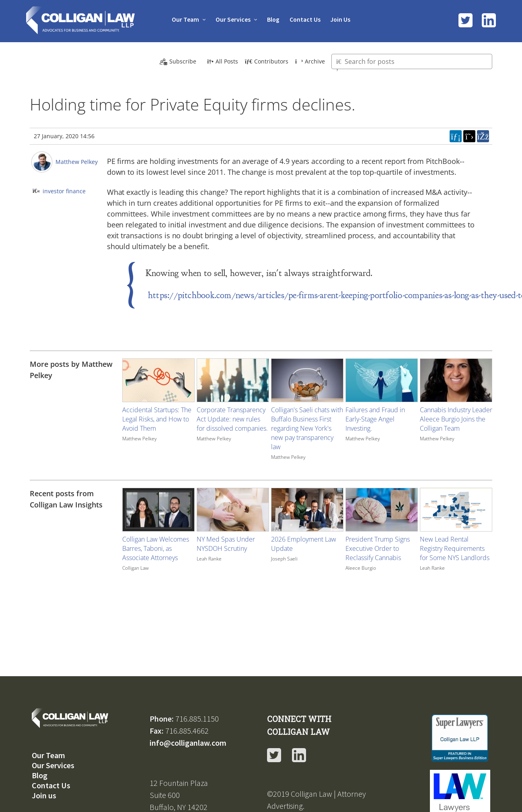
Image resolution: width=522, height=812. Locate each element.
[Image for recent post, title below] (158, 510)
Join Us (342, 19)
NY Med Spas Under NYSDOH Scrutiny (226, 544)
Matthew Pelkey (77, 162)
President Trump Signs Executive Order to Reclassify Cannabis (378, 548)
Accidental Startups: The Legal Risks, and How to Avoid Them (157, 419)
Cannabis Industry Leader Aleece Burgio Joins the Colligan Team (456, 419)
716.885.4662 (187, 730)
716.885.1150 (197, 718)
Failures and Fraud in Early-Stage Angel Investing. (375, 419)
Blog (273, 19)
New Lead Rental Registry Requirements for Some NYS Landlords (455, 548)
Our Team (184, 19)
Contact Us (305, 19)
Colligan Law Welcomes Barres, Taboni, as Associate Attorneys (156, 548)
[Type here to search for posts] (412, 61)
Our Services (232, 19)
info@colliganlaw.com (188, 742)
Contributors (267, 61)
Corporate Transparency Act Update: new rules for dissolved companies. (232, 419)
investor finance (64, 191)
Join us (44, 795)
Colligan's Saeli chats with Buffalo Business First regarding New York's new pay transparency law (307, 428)
